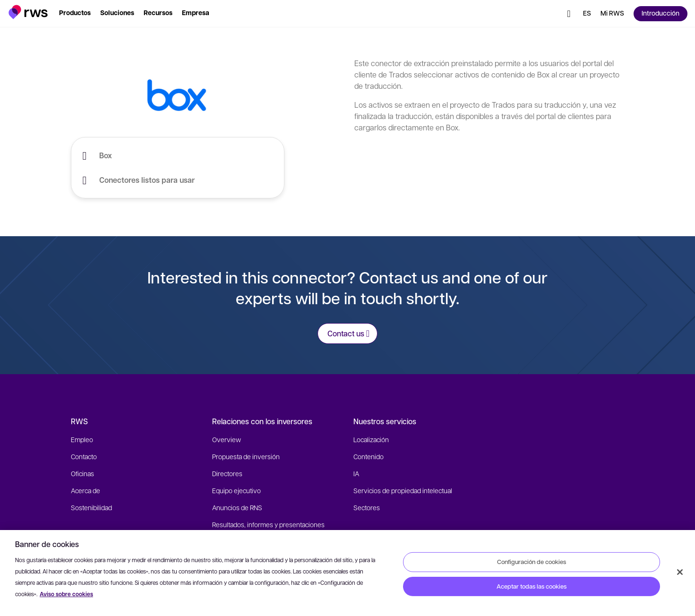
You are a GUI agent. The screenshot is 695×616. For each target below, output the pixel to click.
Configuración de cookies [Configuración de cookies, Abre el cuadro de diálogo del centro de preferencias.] (532, 562)
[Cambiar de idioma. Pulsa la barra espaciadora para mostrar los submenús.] (587, 14)
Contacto (84, 456)
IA (356, 473)
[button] (28, 12)
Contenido (369, 456)
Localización (371, 439)
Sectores (367, 507)
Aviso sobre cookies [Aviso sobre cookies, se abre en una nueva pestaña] (66, 594)
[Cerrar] (680, 572)
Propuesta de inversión (246, 456)
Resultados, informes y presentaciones (268, 524)
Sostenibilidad (91, 507)
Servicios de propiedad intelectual (403, 490)
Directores (227, 473)
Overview (227, 439)
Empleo (82, 439)
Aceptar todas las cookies (532, 586)
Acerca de (86, 490)
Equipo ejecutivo (236, 490)
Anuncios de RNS (237, 507)
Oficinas (82, 473)
